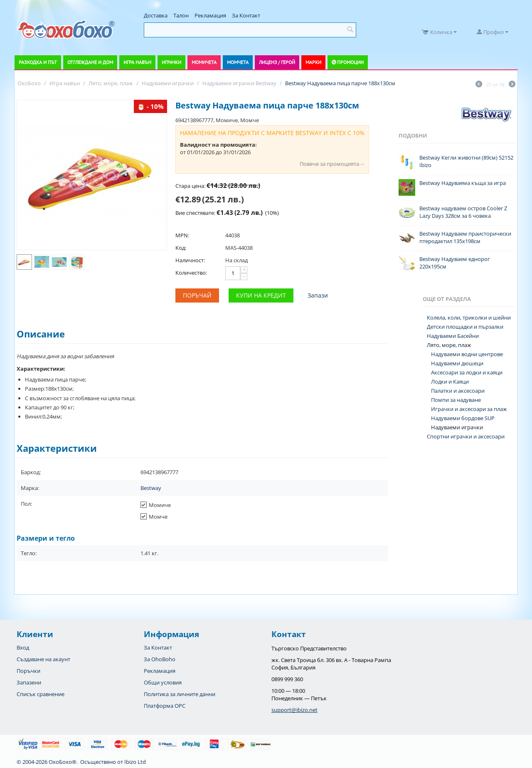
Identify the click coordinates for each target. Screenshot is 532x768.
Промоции (350, 62)
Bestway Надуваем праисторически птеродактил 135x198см (465, 237)
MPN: (182, 235)
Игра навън (137, 62)
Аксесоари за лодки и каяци (467, 372)
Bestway (151, 488)
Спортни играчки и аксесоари (466, 436)
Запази (318, 295)
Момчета (238, 62)
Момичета (204, 62)
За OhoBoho (160, 659)
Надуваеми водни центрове (467, 354)
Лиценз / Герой (277, 62)
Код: (181, 248)
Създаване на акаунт (43, 659)
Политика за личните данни (180, 694)
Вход (23, 647)
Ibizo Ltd (135, 762)
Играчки (171, 62)
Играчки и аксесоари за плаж (469, 409)
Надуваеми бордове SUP (463, 418)
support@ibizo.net (294, 710)
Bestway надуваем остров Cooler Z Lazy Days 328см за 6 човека (463, 212)
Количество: (191, 273)
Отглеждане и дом (90, 62)
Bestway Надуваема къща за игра (463, 183)
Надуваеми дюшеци (457, 363)
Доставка (156, 15)
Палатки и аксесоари (458, 391)
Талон (181, 15)
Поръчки (28, 671)
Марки (313, 62)
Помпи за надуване (456, 400)
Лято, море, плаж (449, 345)
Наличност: (190, 260)
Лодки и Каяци (450, 382)
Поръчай (197, 295)
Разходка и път (38, 62)
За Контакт (246, 15)
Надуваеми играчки (457, 427)
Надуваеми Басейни (453, 336)
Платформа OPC (165, 706)
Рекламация (210, 15)
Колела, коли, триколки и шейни (469, 318)
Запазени (29, 682)
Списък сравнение (41, 694)
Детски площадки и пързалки (465, 327)
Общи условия (163, 682)
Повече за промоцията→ (332, 164)
